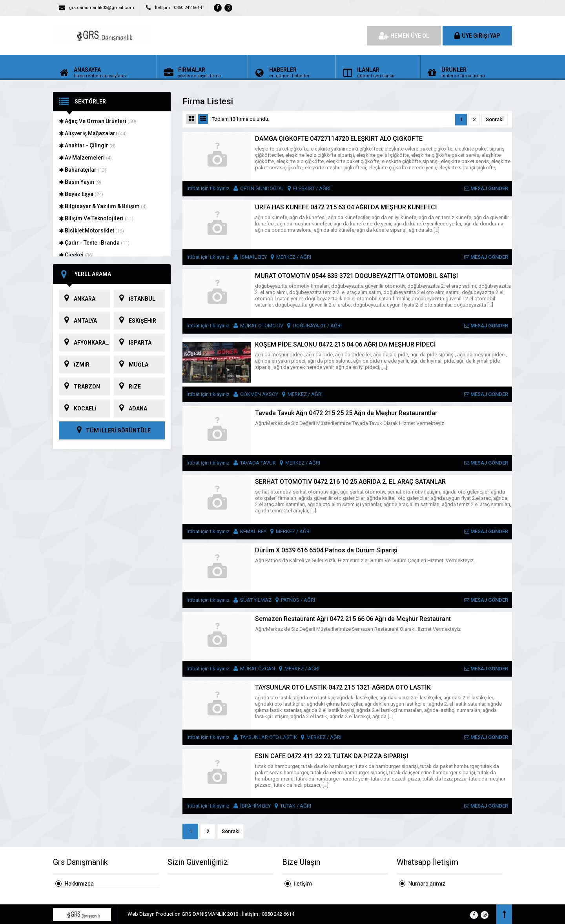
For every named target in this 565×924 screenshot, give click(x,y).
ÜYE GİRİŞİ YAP (477, 36)
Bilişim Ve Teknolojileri (96, 218)
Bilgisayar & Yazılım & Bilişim (103, 206)
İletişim (303, 884)
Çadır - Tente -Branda (94, 243)
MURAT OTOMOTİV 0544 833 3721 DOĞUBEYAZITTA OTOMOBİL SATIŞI (356, 276)
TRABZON (79, 387)
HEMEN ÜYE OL (404, 36)
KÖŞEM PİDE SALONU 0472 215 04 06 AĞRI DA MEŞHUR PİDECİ (345, 344)
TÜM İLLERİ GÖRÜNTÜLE (112, 430)
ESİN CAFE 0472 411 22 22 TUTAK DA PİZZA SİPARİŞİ (332, 756)
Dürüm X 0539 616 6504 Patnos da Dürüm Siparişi (326, 550)
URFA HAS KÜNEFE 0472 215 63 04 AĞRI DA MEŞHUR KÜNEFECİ (346, 207)
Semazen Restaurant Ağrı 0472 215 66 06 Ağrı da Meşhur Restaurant (353, 619)
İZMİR (74, 365)
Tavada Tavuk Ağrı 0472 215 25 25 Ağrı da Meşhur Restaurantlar (346, 413)
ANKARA (77, 299)
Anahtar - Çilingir (87, 145)
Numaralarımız (427, 884)
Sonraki (495, 119)
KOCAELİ (78, 408)
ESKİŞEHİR (135, 321)
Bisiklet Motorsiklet (91, 231)
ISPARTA (133, 343)
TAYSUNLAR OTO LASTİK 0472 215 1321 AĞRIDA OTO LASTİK (343, 687)
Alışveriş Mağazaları (93, 133)
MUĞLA (131, 365)
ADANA (130, 408)
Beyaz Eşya (81, 194)
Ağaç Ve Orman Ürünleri (98, 121)
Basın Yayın (80, 182)
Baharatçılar (83, 170)
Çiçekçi (76, 255)
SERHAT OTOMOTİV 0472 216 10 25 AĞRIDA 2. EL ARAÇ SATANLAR (350, 482)
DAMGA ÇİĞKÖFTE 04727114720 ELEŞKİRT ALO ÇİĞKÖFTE (339, 139)
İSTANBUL (135, 299)
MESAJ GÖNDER (486, 188)
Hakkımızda (79, 884)
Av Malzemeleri (85, 158)
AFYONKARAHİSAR (84, 343)
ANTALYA (78, 321)
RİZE (127, 387)
